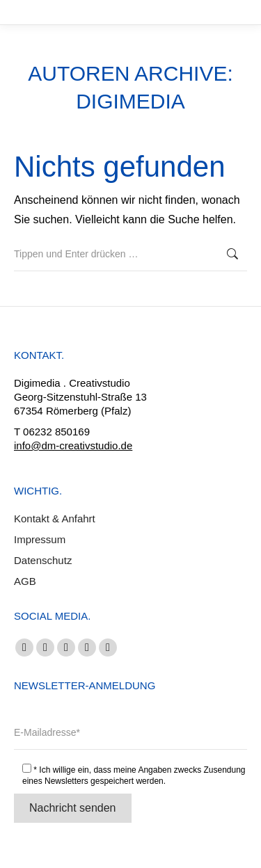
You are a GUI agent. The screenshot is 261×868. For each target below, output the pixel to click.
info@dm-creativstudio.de (73, 445)
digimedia (130, 101)
